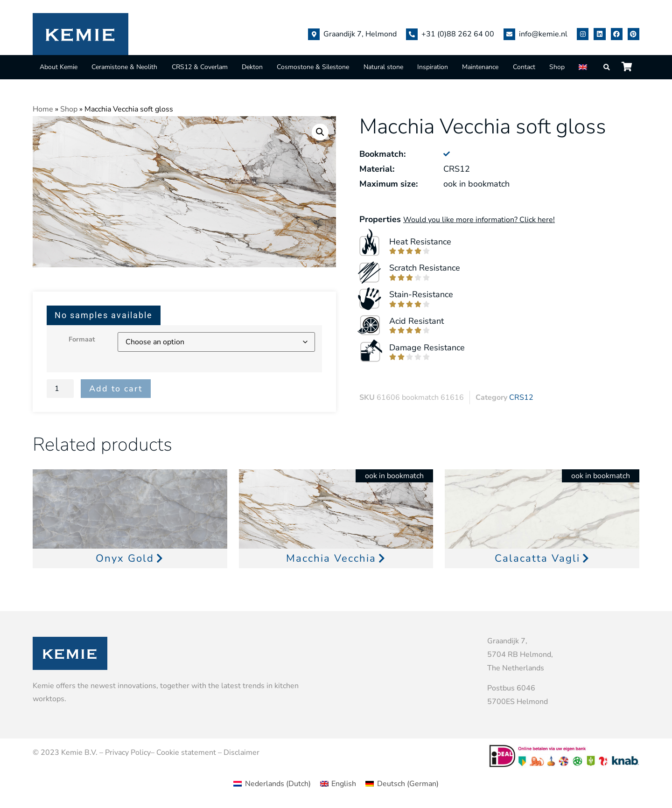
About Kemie (59, 67)
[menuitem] (584, 67)
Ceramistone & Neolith (124, 67)
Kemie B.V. (79, 752)
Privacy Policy (128, 752)
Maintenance (480, 67)
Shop (557, 67)
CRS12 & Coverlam (200, 67)
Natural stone (383, 67)
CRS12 (521, 397)
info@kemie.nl (543, 34)
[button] (320, 132)
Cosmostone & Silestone (313, 67)
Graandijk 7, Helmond (360, 34)
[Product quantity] (60, 389)
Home (43, 109)
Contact (524, 67)
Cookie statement (186, 752)
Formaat (82, 339)
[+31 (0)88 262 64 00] (412, 34)
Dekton (252, 67)
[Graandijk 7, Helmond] (314, 34)
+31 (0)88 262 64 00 (458, 34)
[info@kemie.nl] (509, 34)
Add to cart (116, 389)
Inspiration (433, 67)
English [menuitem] (344, 784)
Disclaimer (241, 752)
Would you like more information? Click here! (479, 220)
